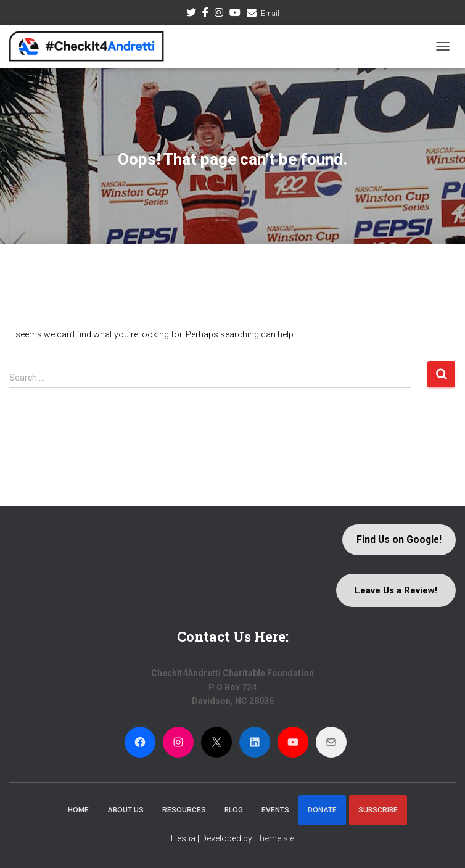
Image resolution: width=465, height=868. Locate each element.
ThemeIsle (274, 838)
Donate (322, 810)
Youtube (235, 14)
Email (270, 14)
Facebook (205, 14)
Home (78, 810)
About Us (126, 810)
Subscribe (378, 810)
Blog (234, 810)
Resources (184, 810)
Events (275, 810)
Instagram (219, 14)
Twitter (191, 14)
